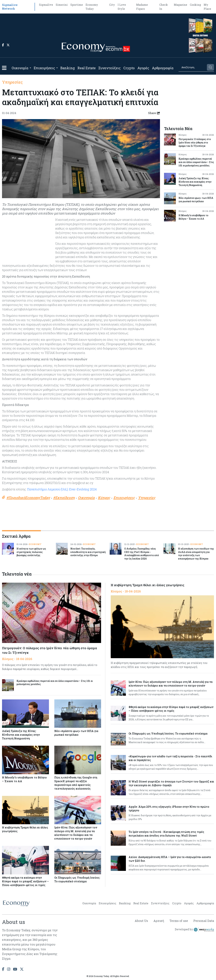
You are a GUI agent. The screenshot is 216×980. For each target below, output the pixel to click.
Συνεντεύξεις (110, 68)
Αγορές (143, 68)
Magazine (180, 5)
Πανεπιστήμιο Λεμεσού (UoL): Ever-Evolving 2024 (62, 489)
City (112, 5)
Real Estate (87, 68)
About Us (141, 921)
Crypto (129, 68)
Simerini (62, 5)
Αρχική (158, 921)
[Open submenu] (30, 68)
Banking (68, 68)
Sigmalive (46, 5)
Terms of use (179, 921)
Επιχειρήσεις (44, 68)
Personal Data (204, 921)
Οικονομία (20, 68)
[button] (4, 68)
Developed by (194, 930)
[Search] (192, 67)
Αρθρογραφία (163, 68)
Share (154, 113)
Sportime (77, 5)
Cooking (195, 5)
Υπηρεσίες (12, 82)
